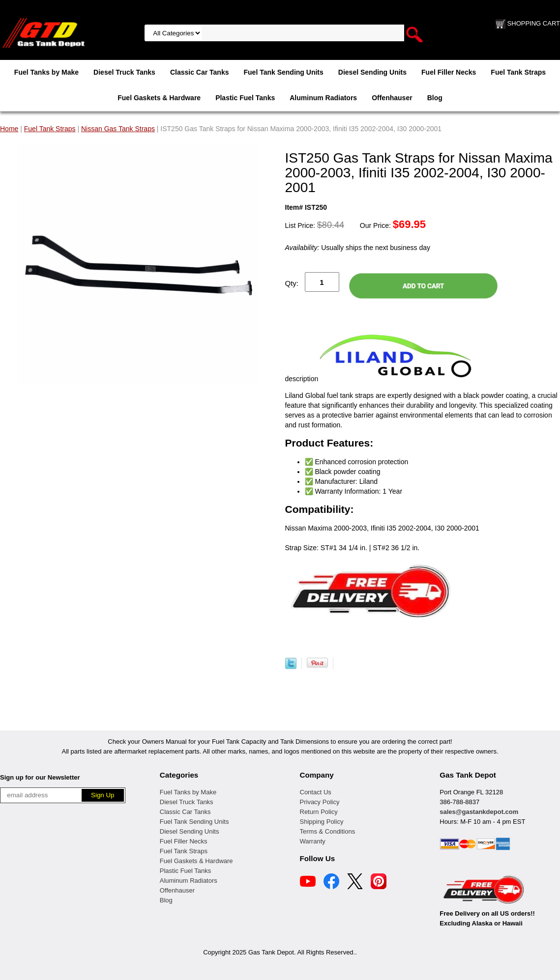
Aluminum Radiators (323, 98)
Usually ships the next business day (358, 248)
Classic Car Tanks (200, 72)
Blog (435, 98)
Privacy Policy (320, 802)
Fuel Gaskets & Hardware (159, 98)
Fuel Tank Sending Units (284, 72)
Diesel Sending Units (372, 72)
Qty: (292, 283)
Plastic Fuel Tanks (245, 98)
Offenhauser (392, 98)
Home (9, 129)
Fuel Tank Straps (518, 72)
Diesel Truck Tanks (124, 72)
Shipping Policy (322, 822)
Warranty (313, 841)
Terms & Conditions (328, 831)
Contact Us (316, 792)
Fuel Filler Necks (449, 72)
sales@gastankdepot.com (479, 812)
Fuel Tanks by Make (46, 72)
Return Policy (319, 812)
